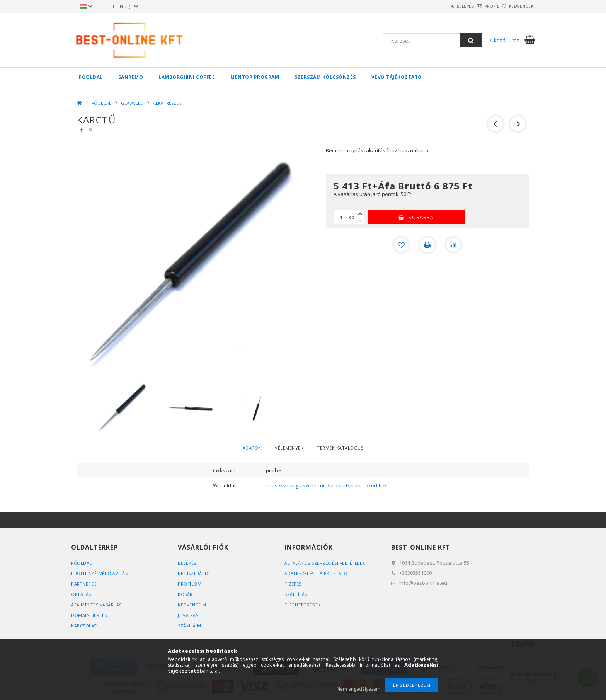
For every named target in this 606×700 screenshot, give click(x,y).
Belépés (444, 6)
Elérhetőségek (303, 605)
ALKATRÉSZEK (167, 103)
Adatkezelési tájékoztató (317, 573)
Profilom (190, 584)
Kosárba (421, 217)
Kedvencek (517, 6)
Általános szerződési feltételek (326, 563)
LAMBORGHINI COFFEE (187, 77)
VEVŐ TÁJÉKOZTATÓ (397, 77)
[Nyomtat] (427, 245)
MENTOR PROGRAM (255, 77)
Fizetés (293, 584)
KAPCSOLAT (84, 626)
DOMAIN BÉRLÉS (89, 615)
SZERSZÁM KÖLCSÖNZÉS (325, 77)
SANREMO (131, 77)
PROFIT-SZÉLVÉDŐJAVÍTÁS (100, 573)
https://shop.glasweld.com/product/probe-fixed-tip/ (326, 485)
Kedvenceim (192, 605)
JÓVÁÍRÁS (188, 615)
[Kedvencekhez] (401, 245)
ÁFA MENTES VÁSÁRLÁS (97, 605)
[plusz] (360, 214)
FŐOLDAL (91, 77)
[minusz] (360, 221)
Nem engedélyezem (358, 689)
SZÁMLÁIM (189, 626)
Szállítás (296, 594)
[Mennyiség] (341, 217)
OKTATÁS (82, 594)
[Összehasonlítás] (454, 245)
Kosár (185, 594)
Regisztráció (194, 573)
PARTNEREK (84, 584)
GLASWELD (132, 103)
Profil (479, 6)
